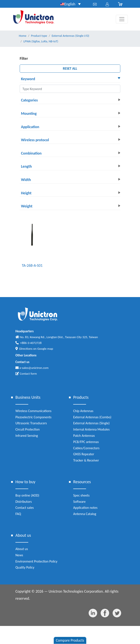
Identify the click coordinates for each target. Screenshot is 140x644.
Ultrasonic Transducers (31, 423)
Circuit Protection (28, 429)
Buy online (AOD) (27, 495)
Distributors (24, 502)
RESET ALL (70, 68)
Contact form (26, 374)
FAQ (18, 514)
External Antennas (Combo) (92, 417)
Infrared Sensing (27, 436)
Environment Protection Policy (36, 561)
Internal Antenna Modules (91, 429)
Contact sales (25, 508)
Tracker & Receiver (86, 460)
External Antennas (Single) (91, 423)
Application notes (85, 508)
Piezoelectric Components (33, 417)
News (19, 555)
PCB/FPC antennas (86, 442)
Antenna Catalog (85, 514)
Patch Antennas (84, 436)
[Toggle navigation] (122, 19)
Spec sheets (81, 495)
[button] (70, 79)
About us (22, 549)
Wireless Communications (33, 411)
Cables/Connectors (86, 448)
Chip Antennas (83, 411)
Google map (45, 349)
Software (79, 502)
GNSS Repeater (84, 454)
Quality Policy (25, 567)
